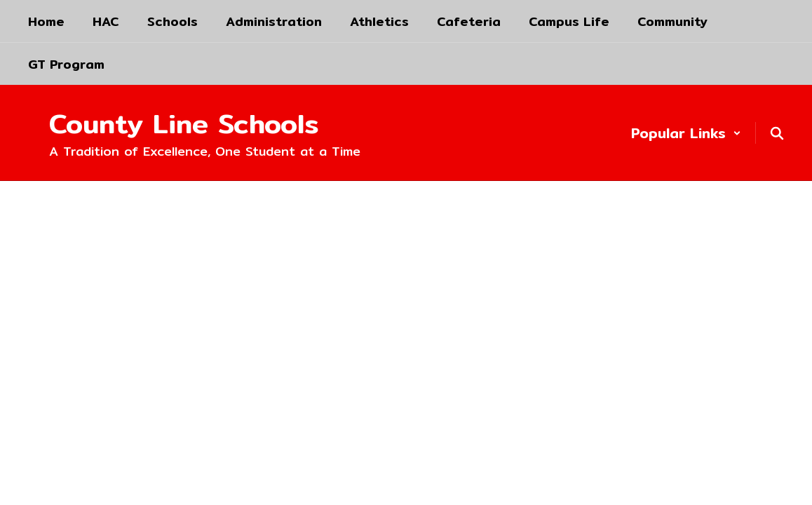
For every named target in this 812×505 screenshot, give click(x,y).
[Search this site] (777, 133)
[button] (686, 133)
